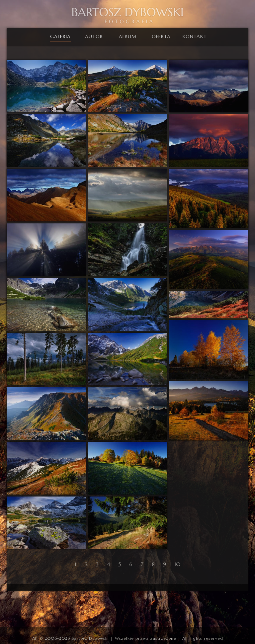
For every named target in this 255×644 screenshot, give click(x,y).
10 (177, 564)
